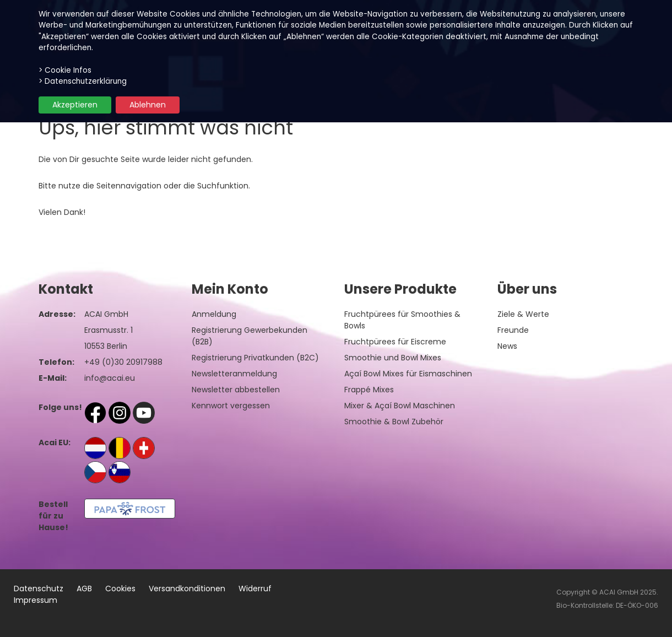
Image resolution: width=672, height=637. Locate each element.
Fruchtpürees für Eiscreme (395, 342)
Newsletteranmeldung (234, 374)
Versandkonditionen (187, 589)
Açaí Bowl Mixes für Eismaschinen (408, 374)
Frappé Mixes (369, 390)
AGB (84, 589)
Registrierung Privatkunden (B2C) (255, 358)
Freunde (513, 330)
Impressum (36, 600)
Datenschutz (39, 589)
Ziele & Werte (523, 314)
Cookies (120, 589)
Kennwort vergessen (231, 406)
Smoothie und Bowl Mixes (393, 358)
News (507, 346)
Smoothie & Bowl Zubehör (394, 422)
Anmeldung (214, 314)
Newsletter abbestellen (236, 390)
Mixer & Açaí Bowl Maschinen (400, 406)
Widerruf (255, 589)
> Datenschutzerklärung (83, 81)
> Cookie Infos (65, 70)
